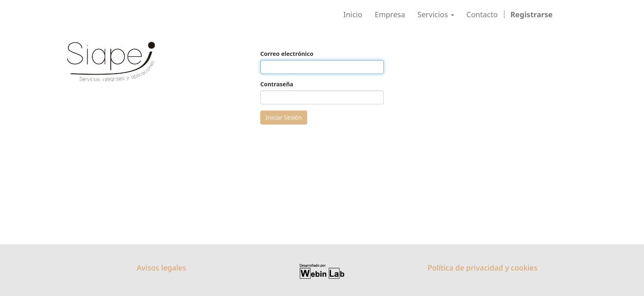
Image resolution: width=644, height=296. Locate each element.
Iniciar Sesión (284, 117)
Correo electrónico (287, 54)
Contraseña (277, 84)
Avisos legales (161, 268)
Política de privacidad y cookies (483, 268)
